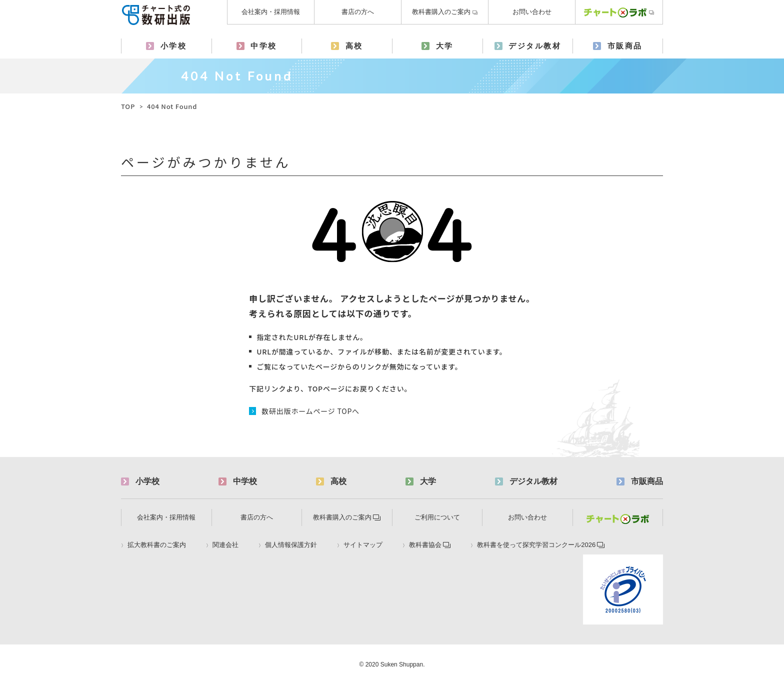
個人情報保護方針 (291, 545)
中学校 (264, 46)
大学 (445, 46)
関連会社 (225, 545)
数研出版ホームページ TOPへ (310, 411)
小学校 (174, 46)
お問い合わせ (532, 12)
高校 (354, 46)
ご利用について (437, 517)
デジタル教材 (535, 46)
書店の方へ (358, 12)
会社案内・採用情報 (271, 12)
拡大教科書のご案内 (157, 545)
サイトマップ (363, 545)
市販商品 (625, 46)
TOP (128, 106)
